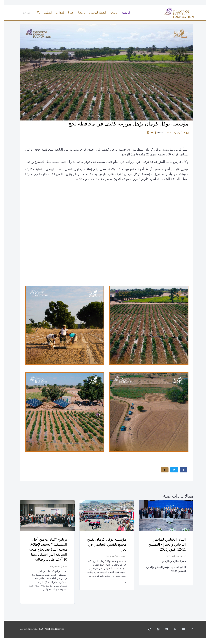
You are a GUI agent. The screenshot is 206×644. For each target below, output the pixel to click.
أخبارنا (67, 13)
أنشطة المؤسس (94, 13)
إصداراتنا (56, 13)
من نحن (110, 13)
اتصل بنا (44, 13)
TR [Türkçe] (21, 13)
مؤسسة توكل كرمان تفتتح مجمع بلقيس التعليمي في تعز (106, 545)
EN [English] (25, 13)
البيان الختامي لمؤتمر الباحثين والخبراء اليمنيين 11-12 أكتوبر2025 (162, 545)
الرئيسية (122, 13)
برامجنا (78, 13)
